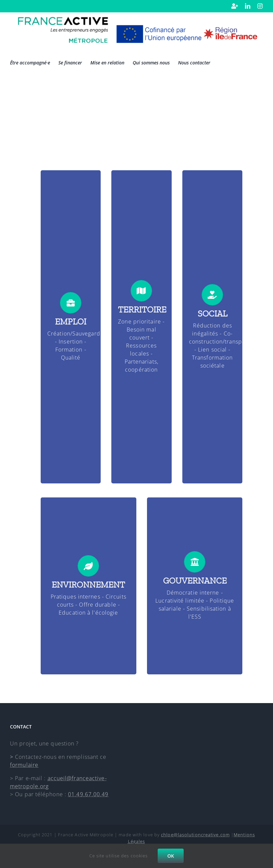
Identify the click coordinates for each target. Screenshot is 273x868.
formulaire (24, 765)
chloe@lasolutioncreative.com (195, 835)
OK (171, 856)
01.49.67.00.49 (88, 794)
